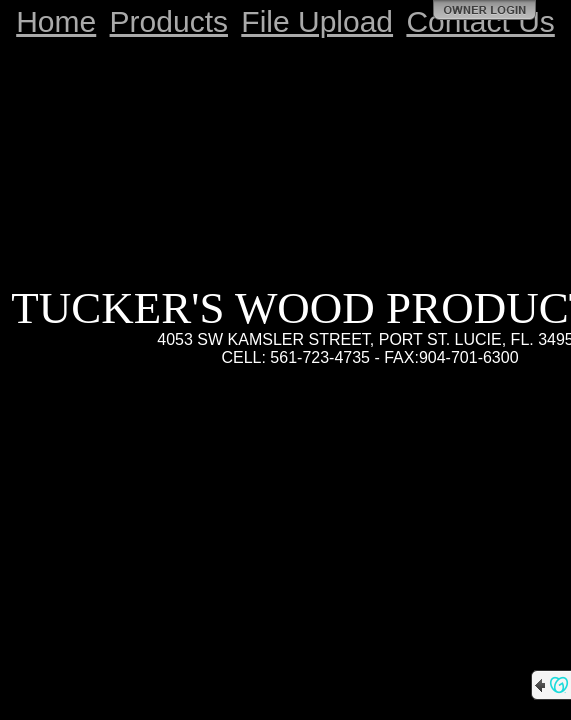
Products (169, 21)
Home (56, 21)
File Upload (317, 21)
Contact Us (480, 21)
